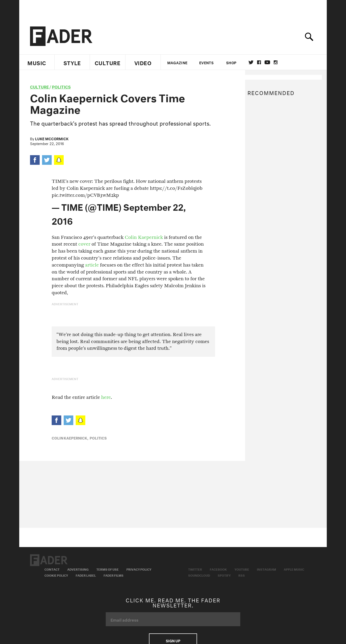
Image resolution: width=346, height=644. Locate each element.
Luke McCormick (52, 138)
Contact (52, 569)
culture (39, 86)
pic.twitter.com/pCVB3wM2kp (85, 195)
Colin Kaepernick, (70, 438)
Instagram (266, 569)
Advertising (78, 569)
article (92, 265)
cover (84, 244)
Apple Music (294, 569)
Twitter (251, 62)
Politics (61, 86)
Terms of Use (108, 569)
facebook (259, 62)
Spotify (224, 575)
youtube (267, 62)
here (105, 397)
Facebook (218, 569)
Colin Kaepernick (144, 237)
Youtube (242, 569)
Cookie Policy (56, 575)
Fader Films (114, 575)
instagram (276, 62)
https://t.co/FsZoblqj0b (176, 188)
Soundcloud (199, 575)
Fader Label (86, 575)
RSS (242, 575)
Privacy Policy (139, 569)
